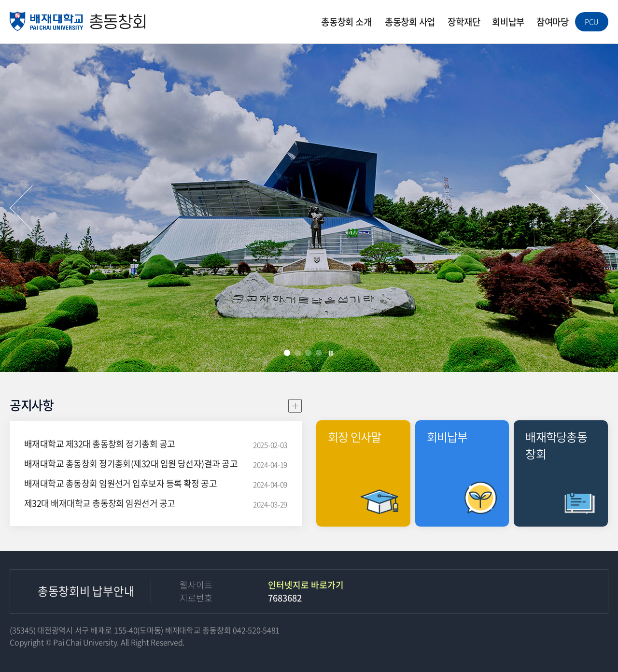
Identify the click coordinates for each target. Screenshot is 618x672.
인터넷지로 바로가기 (306, 585)
